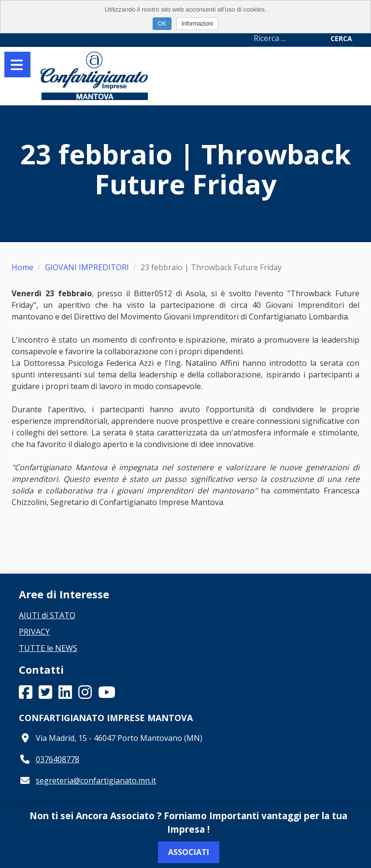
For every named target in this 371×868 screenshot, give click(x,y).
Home (22, 267)
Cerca (341, 38)
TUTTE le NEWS (48, 648)
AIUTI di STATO (47, 615)
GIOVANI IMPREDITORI (87, 267)
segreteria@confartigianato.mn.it (96, 781)
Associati (189, 852)
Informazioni (197, 24)
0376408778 (57, 759)
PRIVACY (34, 632)
